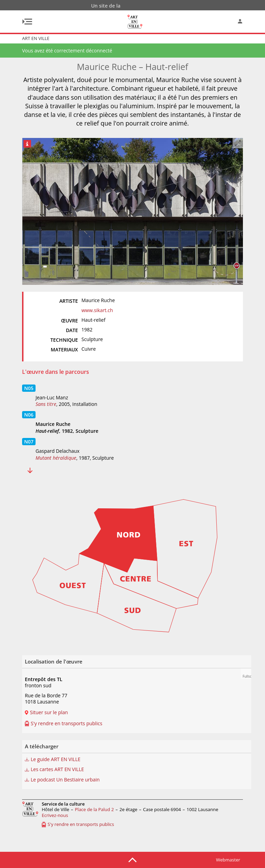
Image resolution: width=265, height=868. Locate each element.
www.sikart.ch (97, 310)
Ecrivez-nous (55, 815)
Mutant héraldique (56, 458)
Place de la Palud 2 (94, 809)
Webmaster (228, 860)
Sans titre (46, 404)
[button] (246, 674)
